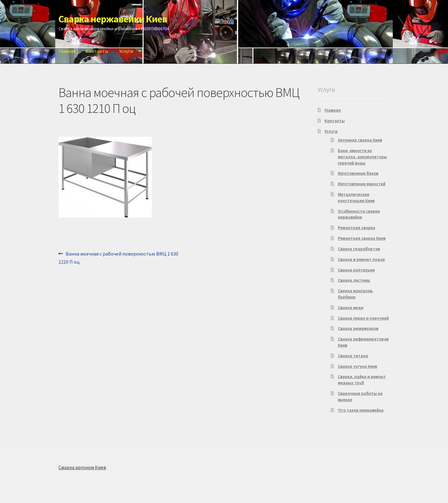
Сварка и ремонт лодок (361, 259)
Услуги (126, 51)
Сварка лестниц (354, 280)
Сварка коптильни (356, 270)
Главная (67, 51)
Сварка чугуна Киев (357, 366)
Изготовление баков (358, 173)
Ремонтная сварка (357, 228)
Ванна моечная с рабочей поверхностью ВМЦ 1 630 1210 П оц (118, 257)
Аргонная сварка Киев (360, 140)
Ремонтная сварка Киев (362, 238)
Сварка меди (351, 307)
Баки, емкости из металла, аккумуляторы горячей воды (362, 157)
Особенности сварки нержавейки (359, 214)
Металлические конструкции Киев (356, 197)
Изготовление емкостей (362, 184)
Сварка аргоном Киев (82, 467)
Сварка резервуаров (358, 328)
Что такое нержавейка (361, 410)
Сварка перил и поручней (363, 318)
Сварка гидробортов (359, 249)
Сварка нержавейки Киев (113, 19)
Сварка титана (353, 356)
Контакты (97, 51)
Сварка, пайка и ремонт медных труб (362, 380)
